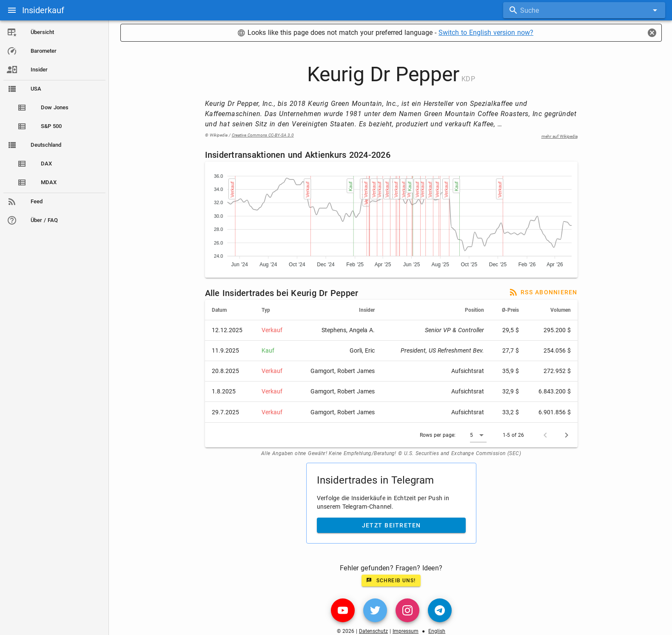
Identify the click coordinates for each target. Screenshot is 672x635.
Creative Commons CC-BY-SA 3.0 (264, 135)
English (438, 631)
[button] (480, 435)
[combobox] (584, 10)
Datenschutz (375, 631)
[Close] (652, 33)
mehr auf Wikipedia (561, 136)
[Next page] (568, 435)
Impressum (407, 631)
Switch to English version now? (487, 33)
